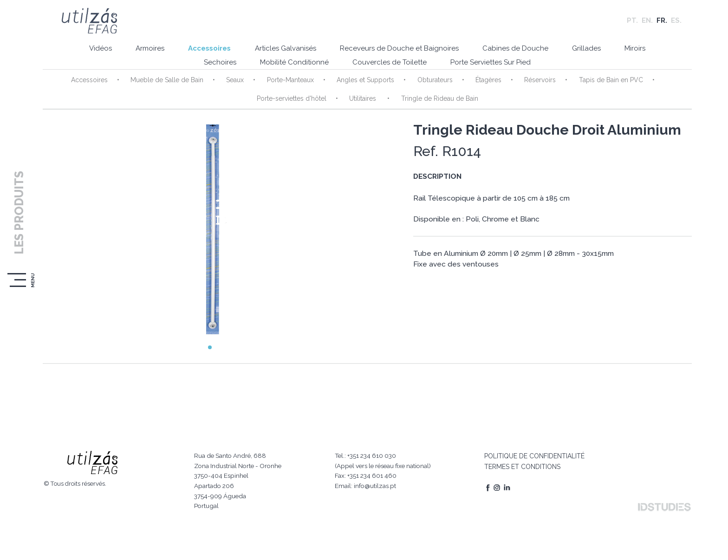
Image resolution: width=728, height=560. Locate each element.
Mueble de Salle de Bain (170, 84)
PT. (632, 23)
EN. (647, 23)
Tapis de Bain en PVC (599, 84)
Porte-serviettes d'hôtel (290, 103)
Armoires (136, 53)
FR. (662, 23)
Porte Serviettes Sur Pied (494, 67)
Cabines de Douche (518, 53)
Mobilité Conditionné (289, 67)
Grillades (593, 53)
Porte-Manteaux (289, 84)
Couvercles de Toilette (389, 67)
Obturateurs (429, 84)
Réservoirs (531, 84)
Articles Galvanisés (280, 53)
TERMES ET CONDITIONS (519, 454)
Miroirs (646, 53)
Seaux (236, 84)
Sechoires (211, 67)
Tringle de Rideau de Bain (434, 103)
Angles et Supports (362, 84)
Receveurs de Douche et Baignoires (398, 53)
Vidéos (83, 53)
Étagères (481, 84)
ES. (676, 23)
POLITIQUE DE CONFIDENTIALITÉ (531, 443)
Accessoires (200, 53)
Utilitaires (360, 103)
